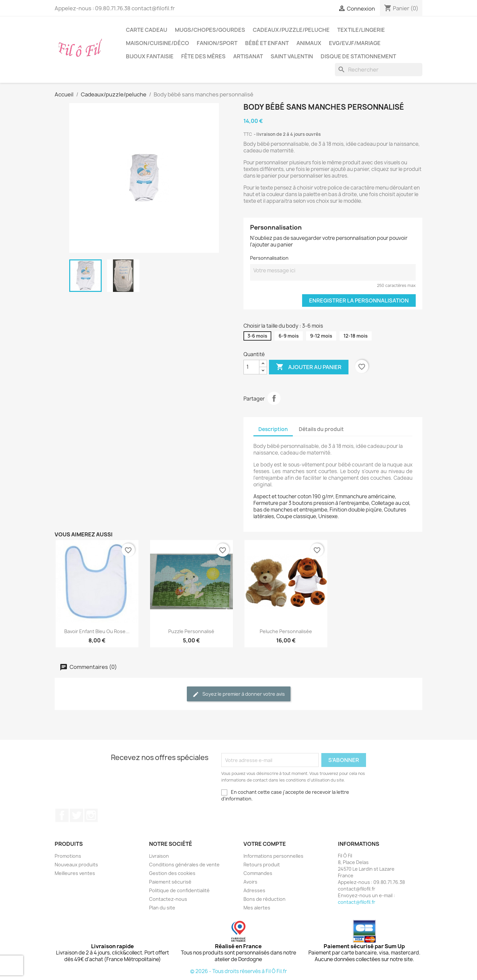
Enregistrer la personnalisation (359, 300)
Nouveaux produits (76, 865)
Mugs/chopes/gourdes (210, 30)
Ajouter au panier (309, 367)
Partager (274, 398)
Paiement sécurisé (170, 882)
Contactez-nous (168, 899)
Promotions (68, 856)
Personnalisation (269, 258)
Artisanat (248, 56)
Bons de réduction (265, 899)
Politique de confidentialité (179, 890)
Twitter (77, 815)
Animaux (309, 43)
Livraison (159, 856)
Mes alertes (257, 908)
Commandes (258, 873)
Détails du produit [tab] (321, 429)
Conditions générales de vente (184, 865)
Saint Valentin (292, 56)
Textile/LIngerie (361, 30)
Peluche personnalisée (286, 631)
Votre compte (265, 844)
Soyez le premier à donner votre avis (239, 694)
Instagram (91, 815)
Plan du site (162, 908)
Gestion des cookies (172, 873)
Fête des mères (203, 56)
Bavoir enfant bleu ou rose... (97, 631)
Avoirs (250, 882)
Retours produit (262, 865)
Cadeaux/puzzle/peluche (291, 30)
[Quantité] (251, 367)
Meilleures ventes (75, 873)
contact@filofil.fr (357, 902)
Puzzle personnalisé (191, 631)
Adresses (254, 890)
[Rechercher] (379, 70)
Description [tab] (273, 429)
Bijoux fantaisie (150, 56)
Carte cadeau (147, 30)
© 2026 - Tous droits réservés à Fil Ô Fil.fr (238, 971)
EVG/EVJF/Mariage (355, 43)
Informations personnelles (273, 856)
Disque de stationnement (358, 56)
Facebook (62, 815)
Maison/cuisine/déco (158, 43)
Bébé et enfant (267, 43)
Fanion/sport (217, 43)
